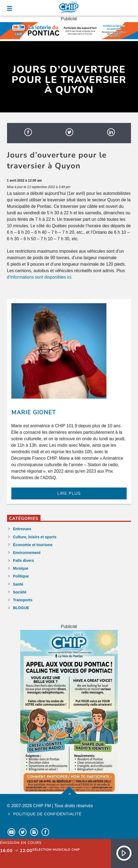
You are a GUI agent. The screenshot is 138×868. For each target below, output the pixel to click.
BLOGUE (21, 608)
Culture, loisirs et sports (35, 537)
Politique (21, 576)
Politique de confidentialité (47, 814)
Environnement (27, 553)
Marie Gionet (34, 412)
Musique (21, 568)
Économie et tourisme (33, 545)
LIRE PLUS (69, 493)
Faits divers (23, 560)
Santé (18, 584)
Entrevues (22, 529)
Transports (23, 600)
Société (20, 592)
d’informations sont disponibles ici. (40, 277)
